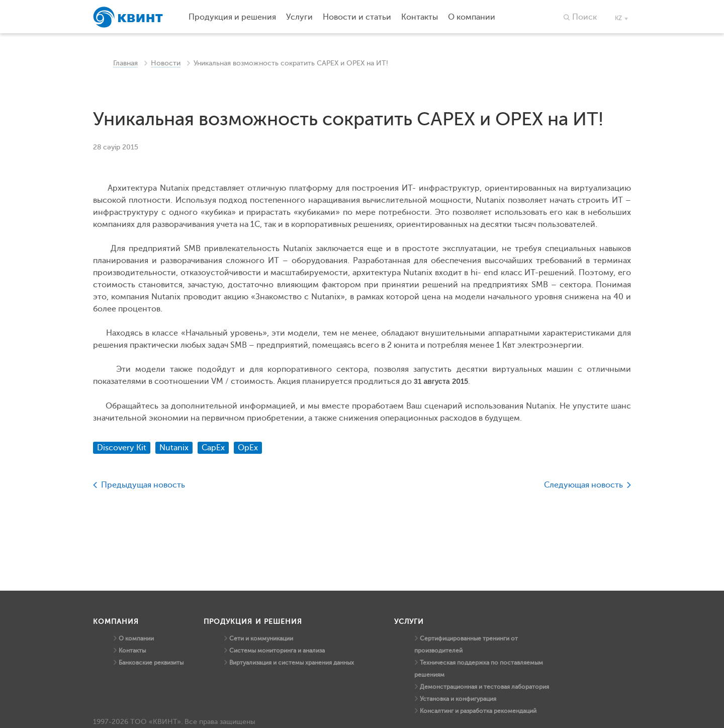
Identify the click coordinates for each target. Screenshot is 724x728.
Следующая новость (583, 485)
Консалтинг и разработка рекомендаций (478, 711)
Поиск (584, 17)
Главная (125, 63)
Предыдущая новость (143, 485)
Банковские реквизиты (151, 663)
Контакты (132, 651)
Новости (166, 63)
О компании (136, 638)
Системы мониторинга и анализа (277, 651)
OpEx (248, 448)
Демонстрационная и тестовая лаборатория (484, 687)
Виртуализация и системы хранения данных (292, 663)
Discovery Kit (122, 448)
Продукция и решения (232, 17)
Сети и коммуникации (261, 638)
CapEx (213, 448)
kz (618, 18)
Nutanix (174, 448)
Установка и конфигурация (458, 699)
